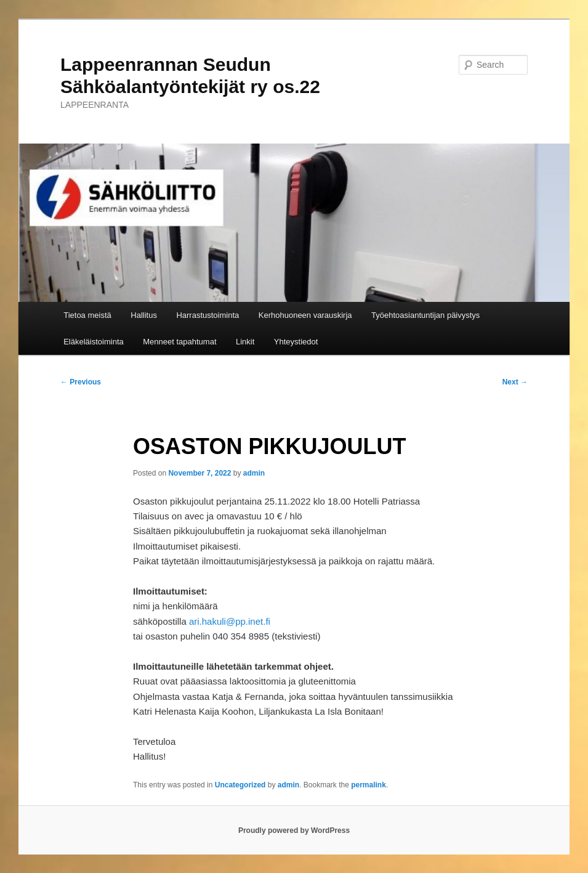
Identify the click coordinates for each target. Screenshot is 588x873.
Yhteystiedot (296, 342)
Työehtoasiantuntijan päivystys (425, 315)
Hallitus (144, 315)
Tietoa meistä (87, 315)
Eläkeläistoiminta (94, 342)
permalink (369, 785)
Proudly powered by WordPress (294, 830)
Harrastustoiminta (207, 315)
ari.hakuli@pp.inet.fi (230, 621)
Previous (81, 382)
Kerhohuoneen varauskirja (305, 315)
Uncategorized (240, 785)
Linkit (245, 342)
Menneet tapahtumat (179, 342)
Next (515, 382)
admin (254, 473)
